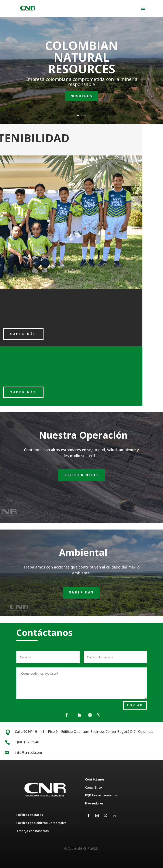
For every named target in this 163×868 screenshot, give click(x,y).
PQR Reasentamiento (101, 795)
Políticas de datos (30, 815)
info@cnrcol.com (28, 753)
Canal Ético (93, 787)
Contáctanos (95, 779)
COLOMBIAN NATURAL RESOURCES (81, 60)
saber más (23, 334)
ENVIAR (135, 705)
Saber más (81, 593)
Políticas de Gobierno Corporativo (41, 823)
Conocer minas (81, 475)
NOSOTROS (81, 98)
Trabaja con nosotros (32, 831)
